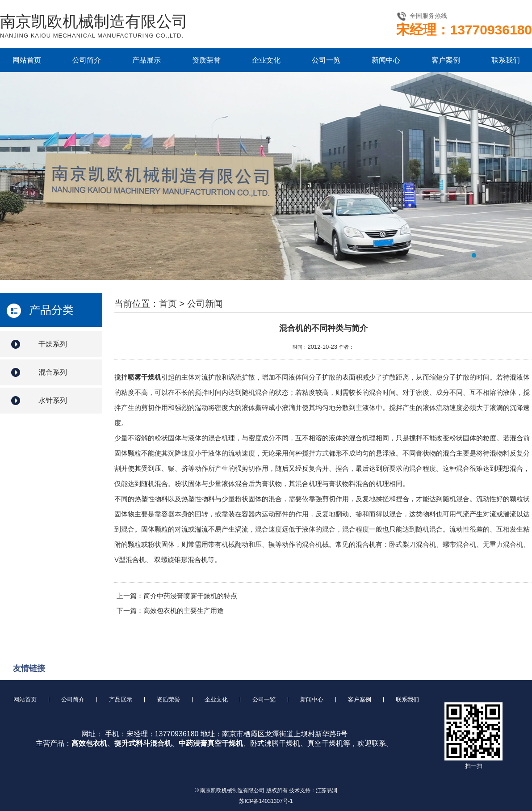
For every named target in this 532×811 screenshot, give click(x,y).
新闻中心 (386, 60)
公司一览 (326, 60)
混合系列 (53, 372)
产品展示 (147, 60)
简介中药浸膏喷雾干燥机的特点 (190, 596)
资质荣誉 (206, 60)
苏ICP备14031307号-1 (266, 801)
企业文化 (266, 60)
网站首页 (27, 60)
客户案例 (446, 60)
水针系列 (53, 400)
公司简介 (87, 60)
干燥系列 (53, 344)
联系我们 (506, 60)
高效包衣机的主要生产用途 (184, 610)
